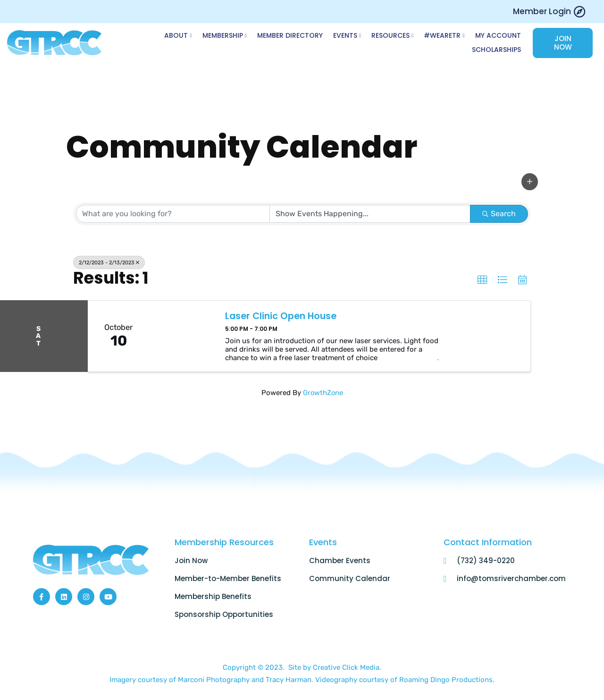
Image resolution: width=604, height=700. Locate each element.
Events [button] (350, 36)
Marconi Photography (215, 681)
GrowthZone (323, 394)
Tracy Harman (289, 681)
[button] (530, 183)
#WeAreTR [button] (445, 36)
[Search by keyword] (173, 215)
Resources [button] (395, 36)
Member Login (542, 11)
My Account (498, 36)
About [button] (184, 36)
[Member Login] (579, 12)
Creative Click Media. (347, 668)
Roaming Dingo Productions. (447, 681)
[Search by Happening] (370, 215)
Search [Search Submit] (499, 215)
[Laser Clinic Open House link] (182, 337)
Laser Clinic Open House (283, 317)
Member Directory (294, 36)
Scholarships (496, 50)
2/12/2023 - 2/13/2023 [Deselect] (111, 263)
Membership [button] (229, 36)
